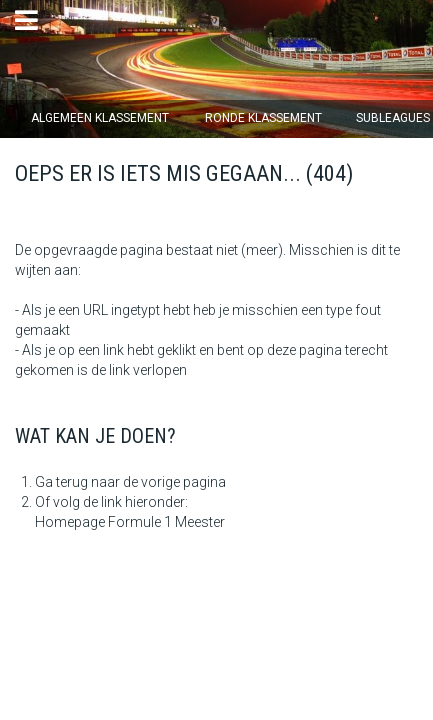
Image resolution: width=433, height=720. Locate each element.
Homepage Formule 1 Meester (130, 522)
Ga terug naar (77, 482)
